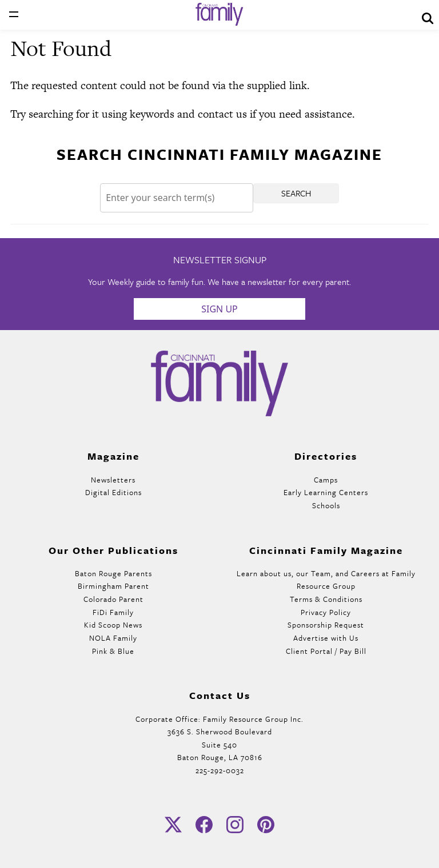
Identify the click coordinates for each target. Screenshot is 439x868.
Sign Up (219, 309)
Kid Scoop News (113, 625)
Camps (326, 480)
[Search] (177, 198)
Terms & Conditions (326, 599)
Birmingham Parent (113, 586)
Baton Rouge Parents (113, 573)
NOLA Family (113, 638)
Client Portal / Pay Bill (326, 651)
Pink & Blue (113, 651)
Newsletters (113, 480)
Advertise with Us (326, 638)
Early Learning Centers (326, 492)
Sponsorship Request (326, 625)
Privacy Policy (326, 612)
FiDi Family (113, 612)
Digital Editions (113, 492)
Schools (326, 505)
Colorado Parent (113, 599)
